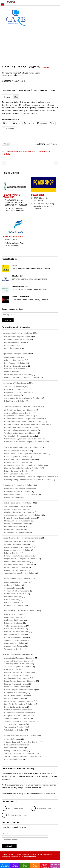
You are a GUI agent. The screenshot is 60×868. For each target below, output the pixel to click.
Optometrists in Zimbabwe (14, 527)
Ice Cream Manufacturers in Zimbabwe (19, 565)
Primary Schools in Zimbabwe (15, 751)
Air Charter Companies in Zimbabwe (18, 667)
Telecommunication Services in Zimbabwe (20, 721)
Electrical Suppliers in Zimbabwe (16, 632)
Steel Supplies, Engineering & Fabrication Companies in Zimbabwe (29, 477)
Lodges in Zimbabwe (12, 348)
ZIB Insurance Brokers (4, 163)
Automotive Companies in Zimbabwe (18, 547)
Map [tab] (16, 97)
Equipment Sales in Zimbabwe (16, 366)
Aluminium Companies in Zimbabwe (18, 541)
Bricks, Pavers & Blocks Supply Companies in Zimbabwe (25, 454)
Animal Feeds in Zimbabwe (14, 360)
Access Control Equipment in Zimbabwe (19, 658)
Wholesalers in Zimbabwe (14, 649)
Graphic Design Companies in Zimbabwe (20, 690)
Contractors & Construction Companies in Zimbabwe (24, 465)
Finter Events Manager (13, 237)
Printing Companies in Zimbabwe (17, 710)
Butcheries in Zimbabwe (13, 623)
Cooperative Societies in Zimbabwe (17, 392)
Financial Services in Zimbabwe (16, 684)
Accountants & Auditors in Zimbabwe (18, 661)
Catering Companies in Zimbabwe (17, 678)
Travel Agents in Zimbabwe (14, 727)
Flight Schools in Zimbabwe (15, 748)
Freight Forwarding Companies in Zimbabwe (21, 559)
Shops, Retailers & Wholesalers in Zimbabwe (19, 611)
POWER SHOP (38, 195)
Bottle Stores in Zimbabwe (14, 620)
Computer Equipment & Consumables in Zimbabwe (23, 422)
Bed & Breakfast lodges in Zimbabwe (18, 337)
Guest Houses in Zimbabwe (15, 342)
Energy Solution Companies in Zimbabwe (20, 681)
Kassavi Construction (21, 297)
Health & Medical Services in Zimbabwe (17, 503)
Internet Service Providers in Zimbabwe (19, 701)
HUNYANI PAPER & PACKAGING (11, 196)
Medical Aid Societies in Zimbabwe (17, 521)
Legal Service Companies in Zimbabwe (19, 704)
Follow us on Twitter (41, 808)
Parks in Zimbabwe (11, 600)
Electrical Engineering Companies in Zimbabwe (22, 468)
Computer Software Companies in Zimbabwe (21, 430)
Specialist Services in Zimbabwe (14, 654)
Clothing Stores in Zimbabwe (15, 626)
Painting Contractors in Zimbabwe (17, 471)
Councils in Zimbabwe (13, 395)
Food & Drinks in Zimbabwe (15, 635)
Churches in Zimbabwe (13, 389)
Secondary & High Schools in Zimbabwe (19, 753)
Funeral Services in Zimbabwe (16, 687)
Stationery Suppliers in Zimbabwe (17, 718)
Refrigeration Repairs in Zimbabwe (17, 716)
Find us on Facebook (13, 808)
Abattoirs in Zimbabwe (13, 357)
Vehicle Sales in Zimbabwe (14, 730)
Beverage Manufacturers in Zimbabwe (19, 556)
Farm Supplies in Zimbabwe (15, 369)
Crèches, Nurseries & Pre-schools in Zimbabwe (22, 742)
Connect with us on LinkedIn (15, 815)
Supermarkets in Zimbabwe (14, 646)
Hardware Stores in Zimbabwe (16, 637)
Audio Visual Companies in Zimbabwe (18, 413)
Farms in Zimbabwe (12, 372)
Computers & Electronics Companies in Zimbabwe (21, 406)
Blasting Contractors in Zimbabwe (17, 451)
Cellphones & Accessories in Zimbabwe (19, 416)
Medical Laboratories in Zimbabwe (17, 524)
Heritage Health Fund (21, 286)
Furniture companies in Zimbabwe (17, 562)
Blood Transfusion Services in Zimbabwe (19, 512)
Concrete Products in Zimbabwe (16, 462)
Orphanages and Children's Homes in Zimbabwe (22, 398)
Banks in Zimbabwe (12, 670)
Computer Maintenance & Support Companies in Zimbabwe (26, 424)
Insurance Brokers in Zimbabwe (21, 152)
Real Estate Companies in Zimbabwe (18, 713)
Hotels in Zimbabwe (12, 345)
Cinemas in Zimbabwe (13, 588)
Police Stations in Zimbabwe (15, 401)
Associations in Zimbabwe (14, 387)
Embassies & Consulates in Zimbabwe (19, 489)
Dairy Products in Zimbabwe (15, 363)
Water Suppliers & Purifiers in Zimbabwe (19, 573)
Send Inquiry (24, 90)
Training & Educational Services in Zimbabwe (19, 736)
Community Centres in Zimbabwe (17, 591)
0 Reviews (47, 67)
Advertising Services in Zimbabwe (17, 664)
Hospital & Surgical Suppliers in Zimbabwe (20, 518)
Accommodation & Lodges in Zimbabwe (17, 333)
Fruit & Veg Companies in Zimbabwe (18, 375)
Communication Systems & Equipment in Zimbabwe (24, 419)
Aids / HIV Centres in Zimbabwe (16, 506)
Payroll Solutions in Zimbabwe (16, 707)
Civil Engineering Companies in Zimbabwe (20, 459)
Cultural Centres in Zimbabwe (15, 594)
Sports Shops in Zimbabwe (14, 643)
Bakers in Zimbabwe (12, 553)
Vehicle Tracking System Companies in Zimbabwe (23, 439)
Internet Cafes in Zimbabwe (15, 698)
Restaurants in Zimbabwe (14, 605)
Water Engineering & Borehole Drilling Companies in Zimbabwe (28, 480)
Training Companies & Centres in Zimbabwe (21, 756)
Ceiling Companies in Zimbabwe (16, 457)
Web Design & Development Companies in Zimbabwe (24, 442)
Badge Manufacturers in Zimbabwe (17, 550)
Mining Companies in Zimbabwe (16, 567)
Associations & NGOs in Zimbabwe (15, 383)
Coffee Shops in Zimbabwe (14, 629)
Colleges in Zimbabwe (13, 739)
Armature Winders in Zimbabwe (16, 544)
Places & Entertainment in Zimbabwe (16, 579)
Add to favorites (40, 90)
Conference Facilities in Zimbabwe (17, 340)
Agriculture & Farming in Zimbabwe (15, 354)
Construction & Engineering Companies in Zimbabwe (22, 447)
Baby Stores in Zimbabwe (14, 614)
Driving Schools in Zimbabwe (15, 745)
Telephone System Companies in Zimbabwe (21, 433)
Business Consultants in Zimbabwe (17, 672)
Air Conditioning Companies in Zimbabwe (20, 410)
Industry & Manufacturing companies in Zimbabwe (21, 538)
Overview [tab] (7, 97)
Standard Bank (18, 276)
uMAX (14, 265)
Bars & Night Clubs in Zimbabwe (16, 582)
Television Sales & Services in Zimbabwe (20, 436)
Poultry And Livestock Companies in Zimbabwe (22, 377)
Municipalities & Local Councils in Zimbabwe (21, 494)
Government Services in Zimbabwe (17, 492)
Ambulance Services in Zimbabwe (17, 509)
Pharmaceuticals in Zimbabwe (16, 570)
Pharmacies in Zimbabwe (14, 530)
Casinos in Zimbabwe (12, 585)
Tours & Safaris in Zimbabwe (15, 724)
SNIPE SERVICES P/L (56, 163)
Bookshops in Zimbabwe (13, 617)
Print (53, 90)
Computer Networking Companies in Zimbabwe (22, 427)
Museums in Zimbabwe (13, 597)
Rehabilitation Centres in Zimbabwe (18, 532)
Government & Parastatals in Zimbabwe (17, 485)
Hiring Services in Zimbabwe (15, 693)
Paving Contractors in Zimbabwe (16, 474)
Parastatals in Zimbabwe (13, 497)
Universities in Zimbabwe (14, 759)
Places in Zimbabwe (12, 602)
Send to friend (9, 90)
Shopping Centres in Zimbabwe (16, 640)
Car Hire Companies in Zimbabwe (17, 675)
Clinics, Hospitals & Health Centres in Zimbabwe (22, 515)
